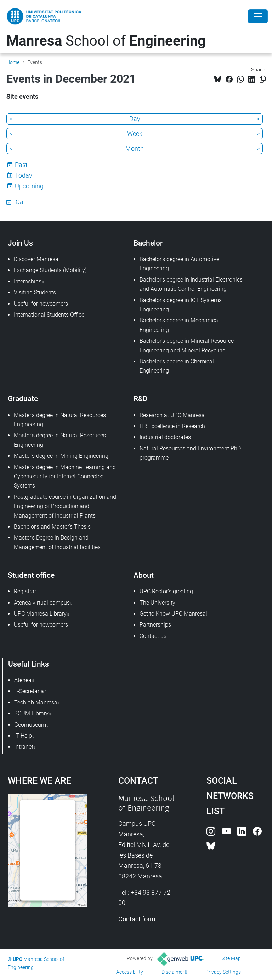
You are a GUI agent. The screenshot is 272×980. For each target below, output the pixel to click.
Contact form (137, 919)
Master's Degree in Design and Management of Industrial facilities (57, 542)
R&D (141, 399)
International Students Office (49, 315)
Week (135, 134)
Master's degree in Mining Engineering (61, 456)
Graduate (23, 399)
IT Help (23, 736)
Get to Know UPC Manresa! (173, 614)
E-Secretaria (29, 691)
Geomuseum (30, 725)
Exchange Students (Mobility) (50, 270)
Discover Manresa (36, 259)
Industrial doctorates (165, 437)
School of (106, 41)
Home (13, 62)
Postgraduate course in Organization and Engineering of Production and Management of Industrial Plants (65, 506)
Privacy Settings (223, 972)
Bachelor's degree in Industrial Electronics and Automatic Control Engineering (191, 284)
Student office (31, 575)
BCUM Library (31, 713)
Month (135, 148)
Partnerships (155, 625)
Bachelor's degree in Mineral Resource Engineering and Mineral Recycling (187, 345)
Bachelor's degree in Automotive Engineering (179, 264)
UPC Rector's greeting (166, 591)
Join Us (20, 243)
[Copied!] (263, 79)
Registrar (25, 591)
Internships (28, 281)
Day (135, 119)
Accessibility (130, 972)
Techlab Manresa (36, 702)
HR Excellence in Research (172, 426)
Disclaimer (173, 972)
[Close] (258, 16)
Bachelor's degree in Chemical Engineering (177, 366)
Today (24, 175)
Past (21, 165)
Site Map (231, 958)
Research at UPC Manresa (172, 415)
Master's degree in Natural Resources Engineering (60, 420)
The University (157, 603)
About (144, 575)
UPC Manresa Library (40, 614)
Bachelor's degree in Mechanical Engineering (180, 325)
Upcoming (29, 186)
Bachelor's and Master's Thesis (52, 527)
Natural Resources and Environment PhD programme (190, 453)
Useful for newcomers (41, 304)
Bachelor (148, 243)
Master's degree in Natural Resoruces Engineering (60, 440)
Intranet (24, 747)
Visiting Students (35, 292)
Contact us (153, 636)
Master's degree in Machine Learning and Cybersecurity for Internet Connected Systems (65, 477)
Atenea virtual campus (42, 603)
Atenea (23, 680)
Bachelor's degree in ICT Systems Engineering (181, 305)
